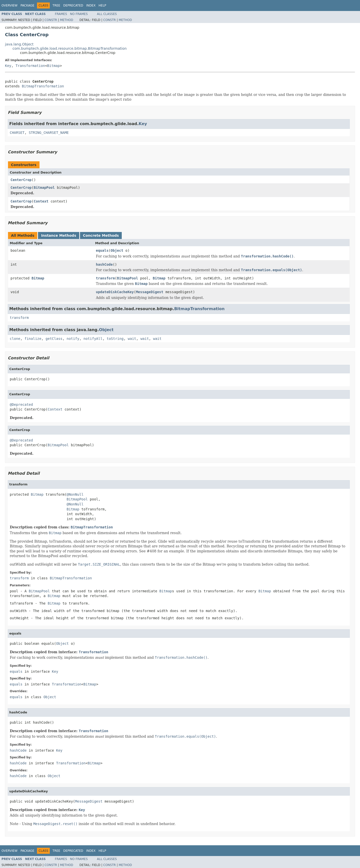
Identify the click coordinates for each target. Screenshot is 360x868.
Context (41, 201)
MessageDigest (150, 292)
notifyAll (93, 339)
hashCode (104, 264)
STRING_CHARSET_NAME (49, 133)
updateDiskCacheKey (115, 292)
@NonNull (75, 494)
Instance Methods (58, 235)
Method (67, 20)
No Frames (79, 14)
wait (132, 339)
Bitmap (54, 66)
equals (102, 250)
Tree (56, 5)
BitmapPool (44, 188)
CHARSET (17, 133)
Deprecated (73, 5)
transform (105, 278)
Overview (9, 5)
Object (117, 250)
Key (8, 66)
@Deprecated (21, 405)
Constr (51, 20)
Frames (61, 14)
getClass (54, 339)
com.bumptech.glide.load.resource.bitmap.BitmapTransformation (70, 48)
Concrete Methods (101, 235)
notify (73, 339)
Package (27, 5)
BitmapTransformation (43, 86)
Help (102, 5)
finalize (33, 339)
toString (115, 339)
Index (91, 5)
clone (15, 339)
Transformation (30, 66)
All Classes (107, 14)
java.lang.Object (19, 44)
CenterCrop (21, 180)
